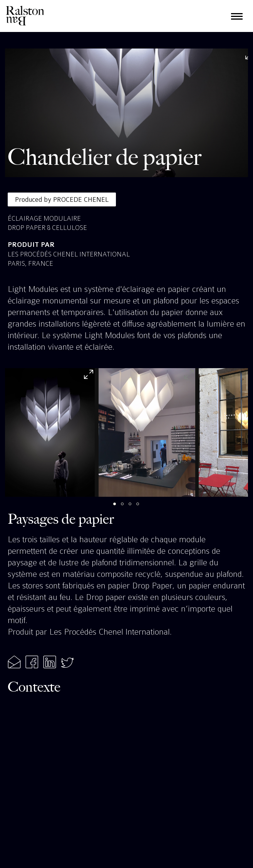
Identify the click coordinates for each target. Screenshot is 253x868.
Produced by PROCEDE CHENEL (62, 199)
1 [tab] (119, 508)
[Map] (126, 774)
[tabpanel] (50, 432)
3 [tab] (134, 508)
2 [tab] (126, 508)
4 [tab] (142, 508)
